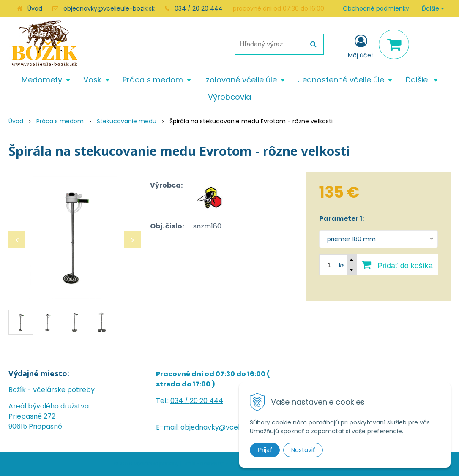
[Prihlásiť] (361, 46)
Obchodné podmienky (376, 8)
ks (342, 265)
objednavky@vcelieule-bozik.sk (109, 8)
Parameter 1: (342, 219)
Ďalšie (433, 8)
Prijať (265, 450)
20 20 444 (206, 401)
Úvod (35, 8)
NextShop (212, 464)
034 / (180, 401)
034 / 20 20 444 (199, 8)
